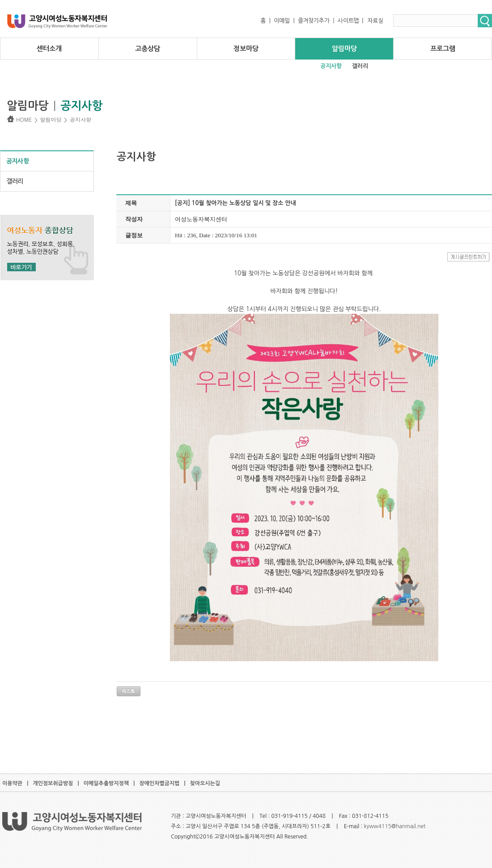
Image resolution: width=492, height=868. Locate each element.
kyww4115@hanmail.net (395, 826)
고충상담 (148, 49)
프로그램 (443, 49)
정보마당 (246, 49)
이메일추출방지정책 (106, 783)
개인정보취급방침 (53, 783)
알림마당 (344, 49)
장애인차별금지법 (159, 783)
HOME (19, 119)
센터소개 (49, 49)
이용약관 (12, 783)
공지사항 (331, 66)
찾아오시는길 (205, 783)
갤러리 (360, 66)
